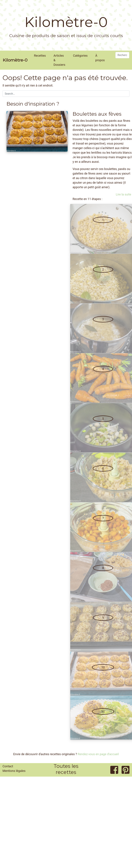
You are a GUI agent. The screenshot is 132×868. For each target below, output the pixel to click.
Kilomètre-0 (66, 22)
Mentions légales (14, 771)
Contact (8, 766)
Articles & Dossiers (59, 60)
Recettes (40, 56)
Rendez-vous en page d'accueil (98, 754)
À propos (100, 58)
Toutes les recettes (66, 769)
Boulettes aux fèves (97, 114)
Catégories (80, 56)
